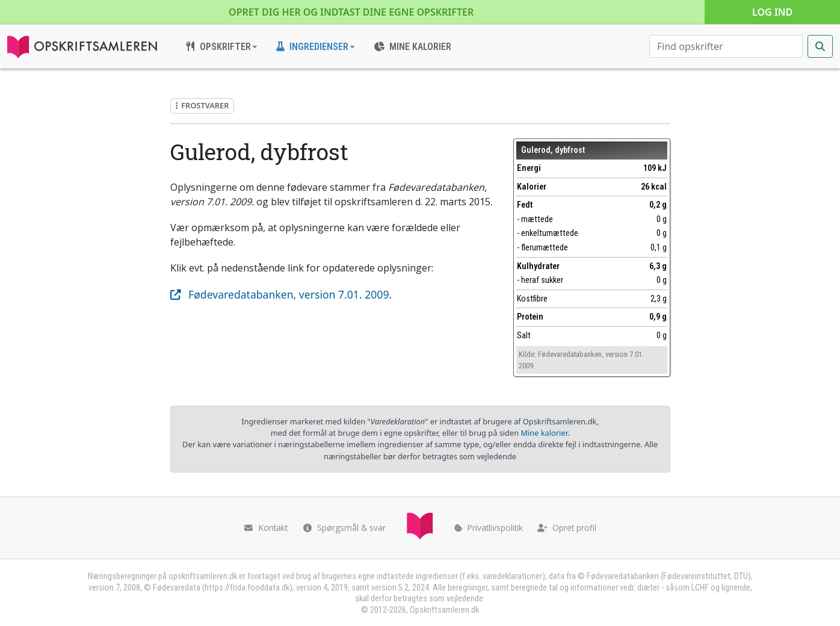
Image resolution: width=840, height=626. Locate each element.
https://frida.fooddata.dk (247, 588)
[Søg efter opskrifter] (726, 46)
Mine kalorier (544, 433)
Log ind (772, 12)
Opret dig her (351, 12)
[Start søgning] (820, 46)
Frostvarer (202, 105)
